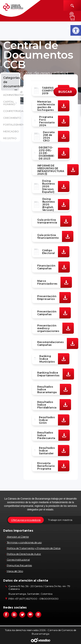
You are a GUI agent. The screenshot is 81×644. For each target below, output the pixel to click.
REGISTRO (10, 138)
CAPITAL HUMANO (9, 103)
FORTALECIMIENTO (12, 125)
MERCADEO (11, 131)
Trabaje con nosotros (60, 520)
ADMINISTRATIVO (12, 95)
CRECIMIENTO (12, 118)
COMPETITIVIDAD (12, 111)
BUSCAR (65, 92)
